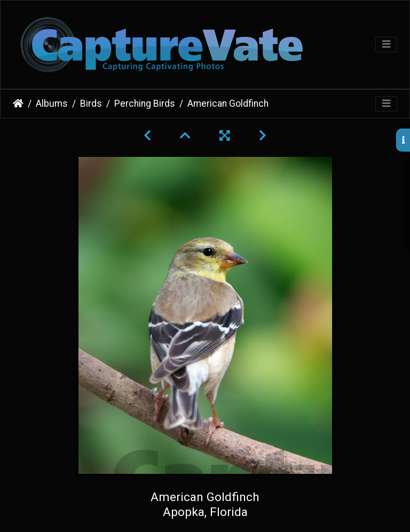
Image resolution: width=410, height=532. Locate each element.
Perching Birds (145, 104)
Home (18, 104)
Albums (52, 104)
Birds (91, 104)
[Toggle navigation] (386, 45)
